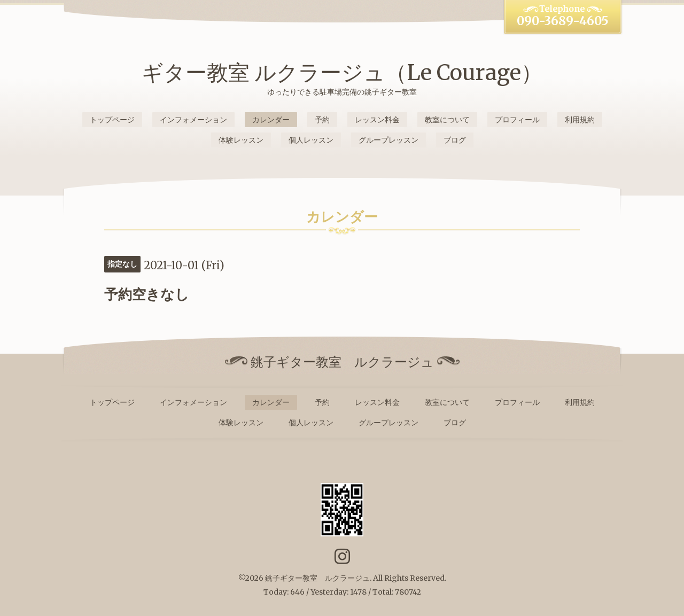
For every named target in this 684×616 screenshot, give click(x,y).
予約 (322, 120)
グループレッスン (388, 140)
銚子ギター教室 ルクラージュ (317, 578)
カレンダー (271, 120)
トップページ (112, 120)
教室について (447, 120)
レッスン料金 (377, 120)
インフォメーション (193, 120)
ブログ (455, 140)
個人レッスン (311, 140)
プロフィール (517, 120)
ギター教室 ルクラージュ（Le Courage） (342, 73)
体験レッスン (241, 140)
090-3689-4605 (563, 21)
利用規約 (580, 120)
